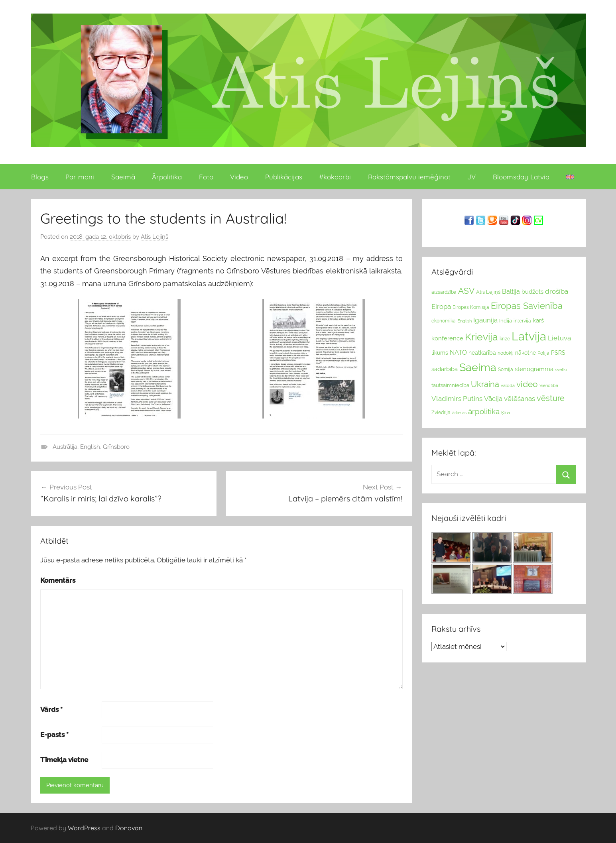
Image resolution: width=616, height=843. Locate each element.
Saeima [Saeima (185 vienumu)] (478, 367)
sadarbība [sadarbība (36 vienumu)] (445, 369)
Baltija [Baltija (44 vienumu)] (511, 292)
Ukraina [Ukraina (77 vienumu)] (485, 384)
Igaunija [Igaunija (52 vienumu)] (485, 320)
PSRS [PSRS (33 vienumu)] (558, 353)
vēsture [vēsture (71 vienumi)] (551, 398)
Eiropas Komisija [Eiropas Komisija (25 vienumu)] (471, 307)
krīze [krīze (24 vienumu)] (505, 339)
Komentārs (58, 580)
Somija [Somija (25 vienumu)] (506, 369)
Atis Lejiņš (154, 237)
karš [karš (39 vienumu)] (538, 320)
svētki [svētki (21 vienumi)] (561, 370)
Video (239, 177)
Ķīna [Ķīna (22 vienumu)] (506, 413)
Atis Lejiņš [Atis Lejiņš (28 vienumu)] (488, 292)
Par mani (80, 177)
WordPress (84, 828)
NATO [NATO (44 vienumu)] (458, 353)
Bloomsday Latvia (521, 177)
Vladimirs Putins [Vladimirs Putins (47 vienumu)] (457, 399)
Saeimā (123, 177)
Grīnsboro (116, 447)
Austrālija (65, 447)
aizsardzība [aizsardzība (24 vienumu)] (444, 292)
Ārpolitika (167, 177)
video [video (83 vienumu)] (527, 384)
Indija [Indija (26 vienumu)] (506, 321)
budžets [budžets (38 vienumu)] (532, 292)
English (90, 447)
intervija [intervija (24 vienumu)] (522, 321)
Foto (206, 177)
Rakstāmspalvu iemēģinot (409, 177)
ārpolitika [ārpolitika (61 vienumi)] (484, 412)
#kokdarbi (335, 177)
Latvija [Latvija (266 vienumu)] (529, 336)
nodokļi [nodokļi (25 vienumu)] (506, 353)
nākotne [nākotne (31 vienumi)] (525, 353)
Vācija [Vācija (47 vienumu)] (493, 399)
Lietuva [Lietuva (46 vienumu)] (559, 338)
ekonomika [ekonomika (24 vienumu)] (444, 321)
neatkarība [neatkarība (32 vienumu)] (482, 353)
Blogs (40, 177)
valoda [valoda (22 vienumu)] (508, 385)
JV (471, 177)
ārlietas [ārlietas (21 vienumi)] (459, 413)
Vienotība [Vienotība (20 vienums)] (549, 385)
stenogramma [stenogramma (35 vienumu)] (534, 369)
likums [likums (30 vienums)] (440, 353)
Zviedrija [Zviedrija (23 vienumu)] (441, 413)
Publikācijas (284, 177)
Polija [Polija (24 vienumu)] (543, 353)
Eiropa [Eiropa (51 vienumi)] (441, 307)
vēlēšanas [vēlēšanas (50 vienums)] (520, 399)
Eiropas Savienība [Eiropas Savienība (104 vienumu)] (527, 306)
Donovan (129, 828)
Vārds (51, 709)
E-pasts (54, 735)
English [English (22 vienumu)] (464, 321)
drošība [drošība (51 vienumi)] (557, 291)
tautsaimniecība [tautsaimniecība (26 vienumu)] (450, 385)
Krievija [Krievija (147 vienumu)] (481, 337)
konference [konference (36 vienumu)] (447, 338)
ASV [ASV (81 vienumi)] (466, 291)
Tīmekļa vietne (64, 760)
